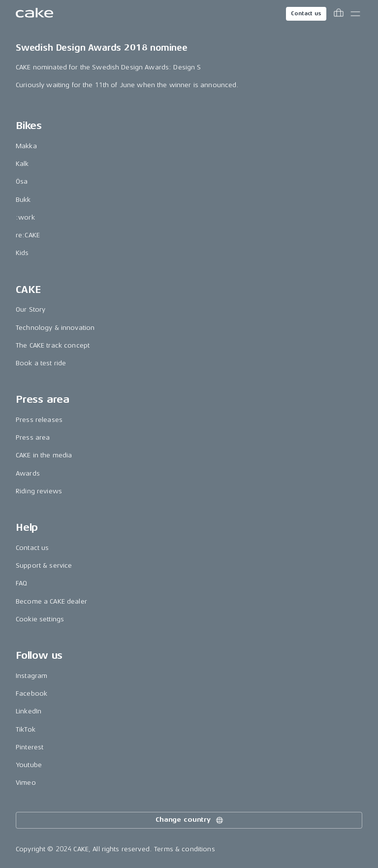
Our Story (31, 309)
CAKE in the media (44, 455)
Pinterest (30, 747)
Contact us (306, 14)
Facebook (31, 693)
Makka (26, 146)
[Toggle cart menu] (339, 14)
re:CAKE (28, 235)
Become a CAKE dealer (51, 601)
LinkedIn (29, 711)
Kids (22, 253)
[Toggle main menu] (355, 14)
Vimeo (26, 783)
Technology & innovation (55, 328)
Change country (190, 820)
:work (25, 217)
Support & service (44, 565)
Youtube (29, 765)
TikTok (26, 729)
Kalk (22, 164)
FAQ (21, 583)
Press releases (39, 420)
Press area (33, 437)
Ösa (22, 181)
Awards (28, 473)
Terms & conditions (185, 849)
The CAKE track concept (53, 345)
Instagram (31, 676)
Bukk (23, 200)
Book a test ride (41, 363)
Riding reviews (39, 491)
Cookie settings (40, 619)
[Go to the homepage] (34, 14)
